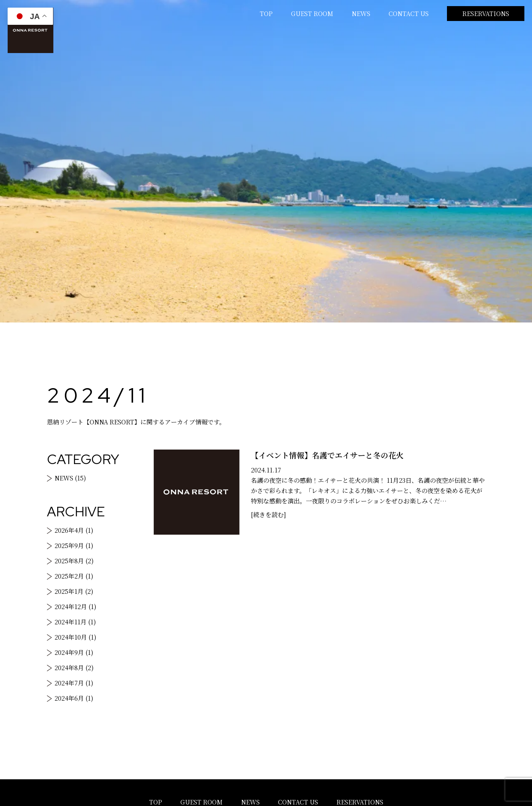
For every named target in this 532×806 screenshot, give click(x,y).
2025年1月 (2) (74, 591)
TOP (266, 14)
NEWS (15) (70, 478)
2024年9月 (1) (74, 652)
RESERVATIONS (486, 14)
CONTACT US (409, 14)
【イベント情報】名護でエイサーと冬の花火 (327, 455)
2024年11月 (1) (75, 622)
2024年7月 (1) (74, 683)
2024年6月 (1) (74, 698)
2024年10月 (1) (76, 637)
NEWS (361, 14)
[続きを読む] (268, 515)
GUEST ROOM (312, 14)
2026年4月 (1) (74, 530)
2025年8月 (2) (74, 561)
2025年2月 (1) (74, 576)
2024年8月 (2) (74, 668)
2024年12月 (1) (76, 607)
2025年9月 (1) (74, 546)
